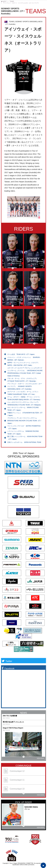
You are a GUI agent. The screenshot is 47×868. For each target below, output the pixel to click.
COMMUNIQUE (23, 766)
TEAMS (12, 1)
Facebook (8, 669)
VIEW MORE (33, 758)
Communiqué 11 (14, 780)
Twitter (7, 661)
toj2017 (4, 1)
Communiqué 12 (14, 771)
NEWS (24, 713)
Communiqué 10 (14, 789)
